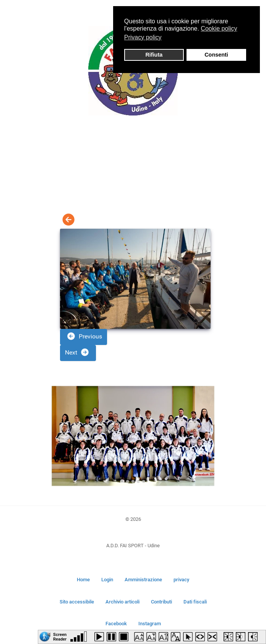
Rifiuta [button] (154, 55)
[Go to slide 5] (144, 481)
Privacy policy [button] (143, 37)
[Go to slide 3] (133, 481)
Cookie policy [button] (219, 28)
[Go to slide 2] (128, 481)
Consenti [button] (216, 55)
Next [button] (77, 352)
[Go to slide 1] (122, 482)
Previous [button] (84, 336)
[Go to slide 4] (138, 481)
